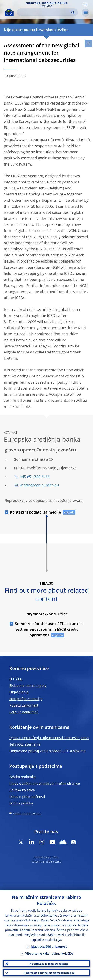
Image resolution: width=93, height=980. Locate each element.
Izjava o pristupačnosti (27, 797)
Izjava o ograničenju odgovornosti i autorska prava (49, 738)
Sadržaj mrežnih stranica (27, 813)
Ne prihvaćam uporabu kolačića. (49, 964)
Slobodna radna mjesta (28, 685)
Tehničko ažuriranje (25, 744)
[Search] (44, 12)
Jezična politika (21, 803)
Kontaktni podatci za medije (36, 512)
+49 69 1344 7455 (35, 477)
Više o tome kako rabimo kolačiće (49, 953)
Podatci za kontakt (24, 705)
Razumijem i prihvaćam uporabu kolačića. (49, 973)
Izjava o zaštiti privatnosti (49, 946)
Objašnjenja (19, 692)
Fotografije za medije (26, 699)
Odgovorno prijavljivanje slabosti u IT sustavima (47, 751)
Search (73, 12)
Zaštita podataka (22, 777)
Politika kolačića (22, 790)
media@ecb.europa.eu (39, 485)
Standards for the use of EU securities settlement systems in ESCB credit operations (49, 629)
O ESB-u (16, 679)
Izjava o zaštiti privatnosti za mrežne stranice (45, 783)
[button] (85, 4)
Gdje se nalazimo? (24, 712)
